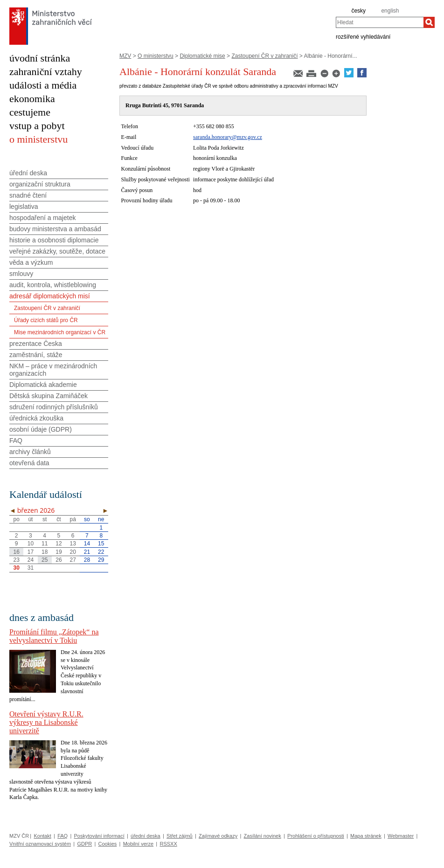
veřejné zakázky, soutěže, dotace (57, 251)
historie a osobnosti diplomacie (54, 240)
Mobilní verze (138, 844)
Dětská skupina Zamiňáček (49, 396)
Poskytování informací (99, 836)
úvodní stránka (40, 58)
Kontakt (42, 836)
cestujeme (30, 112)
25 (45, 560)
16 (16, 552)
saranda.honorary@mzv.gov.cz (228, 137)
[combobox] (380, 22)
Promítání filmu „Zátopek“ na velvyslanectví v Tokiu (54, 636)
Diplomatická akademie (43, 385)
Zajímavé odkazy (218, 836)
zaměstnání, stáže (36, 355)
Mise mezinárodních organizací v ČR (60, 332)
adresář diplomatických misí (50, 296)
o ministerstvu (38, 139)
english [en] (390, 11)
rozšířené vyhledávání (363, 36)
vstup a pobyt (37, 126)
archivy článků (30, 452)
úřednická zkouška (36, 418)
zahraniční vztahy (46, 72)
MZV (125, 56)
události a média (43, 85)
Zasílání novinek (263, 836)
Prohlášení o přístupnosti (316, 836)
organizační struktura (40, 184)
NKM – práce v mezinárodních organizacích (53, 370)
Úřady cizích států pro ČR (46, 320)
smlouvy (21, 274)
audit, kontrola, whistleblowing (53, 285)
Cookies (108, 844)
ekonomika (32, 99)
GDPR (84, 844)
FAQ (16, 441)
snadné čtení (28, 195)
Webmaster (401, 836)
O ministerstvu (156, 56)
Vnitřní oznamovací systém (40, 844)
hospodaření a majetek (42, 218)
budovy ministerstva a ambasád (55, 229)
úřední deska (28, 173)
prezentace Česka (36, 344)
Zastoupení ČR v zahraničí (264, 56)
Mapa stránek (366, 836)
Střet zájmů (180, 836)
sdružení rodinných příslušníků (54, 407)
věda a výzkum (31, 262)
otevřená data (29, 463)
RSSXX (168, 844)
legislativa (24, 207)
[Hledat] (429, 22)
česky (358, 11)
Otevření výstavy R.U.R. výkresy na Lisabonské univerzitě (46, 722)
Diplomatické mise (202, 56)
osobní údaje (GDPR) (41, 429)
